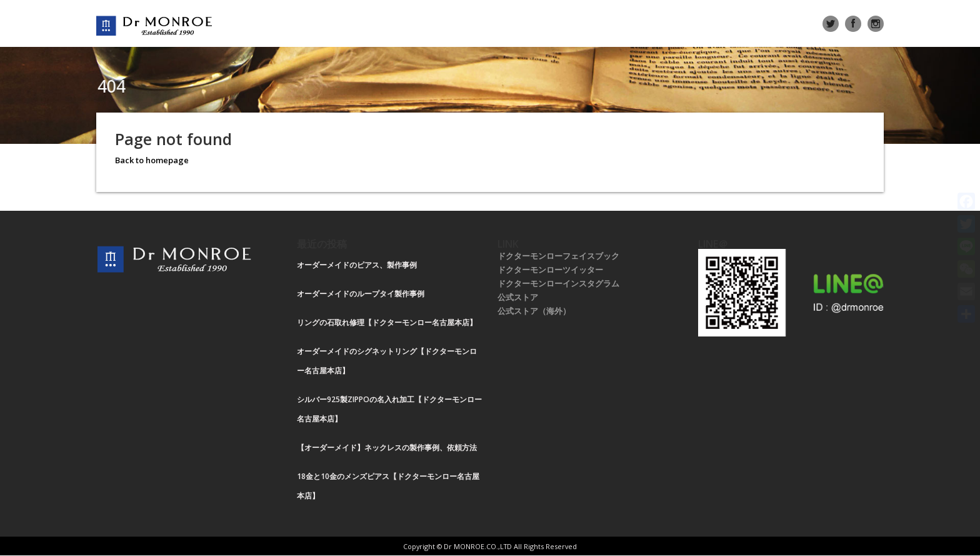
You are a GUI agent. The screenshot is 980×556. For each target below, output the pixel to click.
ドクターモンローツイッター (550, 270)
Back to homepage (152, 160)
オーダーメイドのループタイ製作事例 (361, 294)
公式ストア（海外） (534, 311)
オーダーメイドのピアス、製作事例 (357, 265)
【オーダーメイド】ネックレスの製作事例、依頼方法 (387, 447)
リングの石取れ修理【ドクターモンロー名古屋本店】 (387, 322)
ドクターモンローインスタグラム (558, 283)
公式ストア (518, 297)
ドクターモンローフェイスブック (558, 256)
